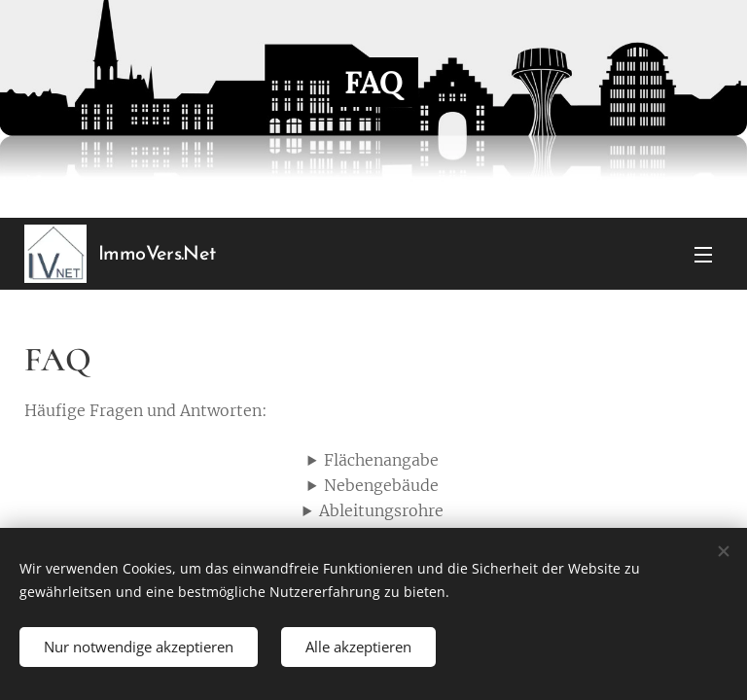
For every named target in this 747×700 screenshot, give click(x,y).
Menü (703, 255)
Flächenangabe (381, 460)
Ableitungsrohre (381, 511)
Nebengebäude (381, 485)
